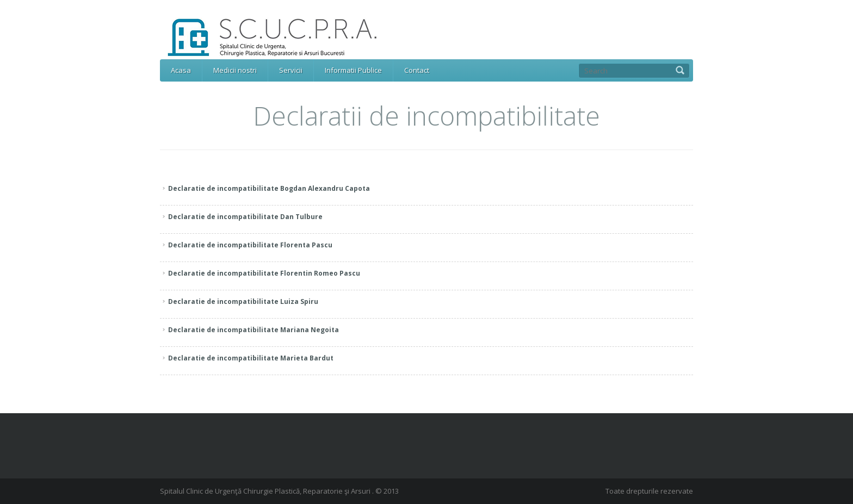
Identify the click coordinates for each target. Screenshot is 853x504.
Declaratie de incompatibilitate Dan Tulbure (245, 217)
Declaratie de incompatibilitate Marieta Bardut (251, 358)
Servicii (291, 70)
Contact (417, 70)
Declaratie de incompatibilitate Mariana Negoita (254, 330)
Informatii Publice (353, 70)
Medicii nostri (235, 70)
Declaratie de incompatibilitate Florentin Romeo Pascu (264, 273)
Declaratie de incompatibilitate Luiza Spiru (243, 301)
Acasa (181, 70)
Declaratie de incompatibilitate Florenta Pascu (250, 245)
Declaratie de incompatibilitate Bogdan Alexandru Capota (269, 188)
